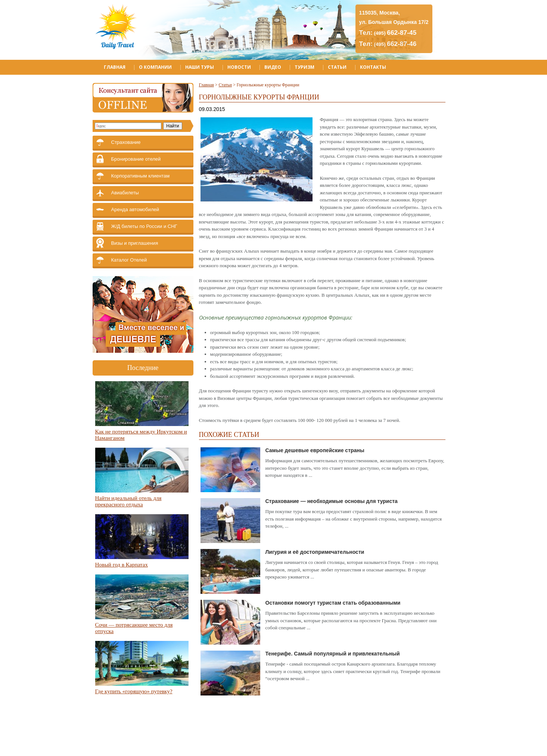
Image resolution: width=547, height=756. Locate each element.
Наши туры (200, 67)
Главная (115, 67)
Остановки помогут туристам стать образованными (333, 603)
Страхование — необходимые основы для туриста (332, 501)
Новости (239, 67)
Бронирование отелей (136, 159)
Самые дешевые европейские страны (315, 450)
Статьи (337, 67)
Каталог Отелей (129, 260)
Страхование (126, 142)
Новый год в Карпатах (122, 565)
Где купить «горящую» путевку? (134, 691)
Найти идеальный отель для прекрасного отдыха (128, 501)
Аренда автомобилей (135, 209)
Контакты (373, 67)
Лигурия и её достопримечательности (315, 552)
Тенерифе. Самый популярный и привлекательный (333, 654)
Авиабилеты (125, 193)
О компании (155, 67)
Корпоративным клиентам (141, 176)
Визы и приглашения (135, 243)
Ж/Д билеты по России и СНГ (144, 226)
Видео (273, 67)
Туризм (304, 67)
